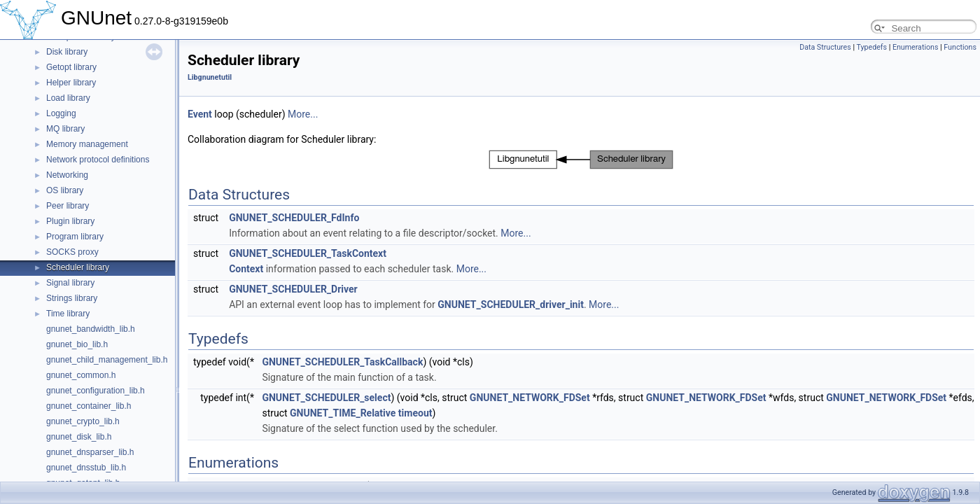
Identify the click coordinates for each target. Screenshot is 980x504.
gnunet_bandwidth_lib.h (91, 329)
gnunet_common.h (81, 375)
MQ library (65, 129)
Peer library (68, 206)
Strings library (72, 298)
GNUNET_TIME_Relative (343, 413)
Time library (68, 314)
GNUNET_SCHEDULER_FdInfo (294, 218)
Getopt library (71, 67)
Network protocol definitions (98, 160)
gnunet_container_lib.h (89, 406)
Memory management (87, 144)
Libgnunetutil (210, 77)
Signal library (70, 283)
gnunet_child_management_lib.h (107, 360)
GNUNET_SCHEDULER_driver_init (511, 304)
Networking (67, 175)
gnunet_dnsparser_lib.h (90, 452)
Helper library (71, 83)
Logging (61, 113)
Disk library (67, 52)
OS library (65, 190)
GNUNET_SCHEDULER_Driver (293, 289)
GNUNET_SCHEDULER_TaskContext (308, 253)
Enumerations (916, 47)
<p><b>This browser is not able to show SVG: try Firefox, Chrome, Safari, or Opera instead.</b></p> (581, 160)
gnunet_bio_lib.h (77, 344)
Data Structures (825, 47)
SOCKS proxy (72, 252)
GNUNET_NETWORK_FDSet (530, 398)
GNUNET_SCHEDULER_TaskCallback (342, 362)
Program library (75, 237)
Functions (960, 47)
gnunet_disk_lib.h (79, 437)
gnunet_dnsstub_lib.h (86, 468)
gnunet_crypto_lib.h (83, 421)
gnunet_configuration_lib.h (96, 391)
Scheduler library (78, 267)
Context (246, 269)
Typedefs (871, 47)
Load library (68, 98)
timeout (415, 413)
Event (200, 114)
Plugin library (70, 221)
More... (303, 114)
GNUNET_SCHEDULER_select (326, 398)
